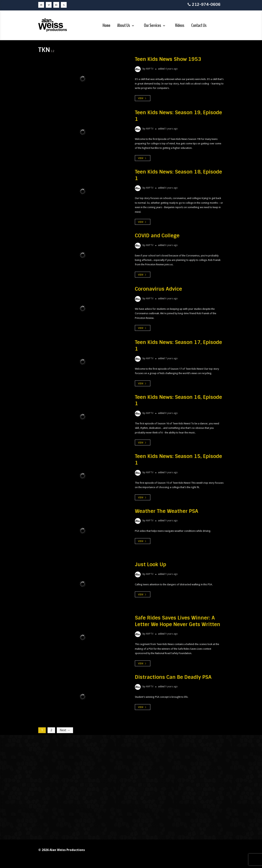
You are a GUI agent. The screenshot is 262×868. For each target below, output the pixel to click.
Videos (180, 25)
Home (106, 25)
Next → (65, 730)
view (143, 98)
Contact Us (199, 25)
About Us (124, 25)
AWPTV (150, 69)
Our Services (153, 25)
